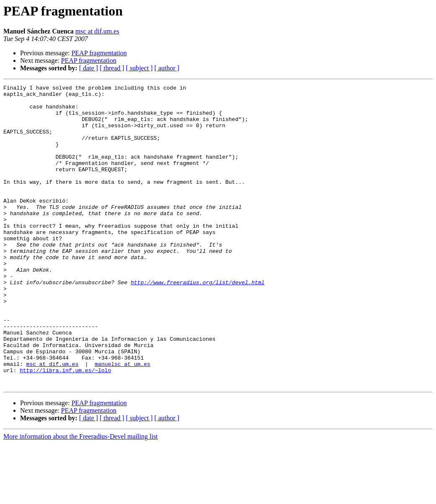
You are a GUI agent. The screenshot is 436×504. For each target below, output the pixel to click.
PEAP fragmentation (99, 53)
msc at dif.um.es (97, 31)
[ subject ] (139, 68)
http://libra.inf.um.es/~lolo (65, 428)
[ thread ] (112, 68)
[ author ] (167, 68)
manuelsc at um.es (122, 420)
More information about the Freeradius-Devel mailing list (81, 497)
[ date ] (88, 68)
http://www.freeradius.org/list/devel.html (197, 322)
